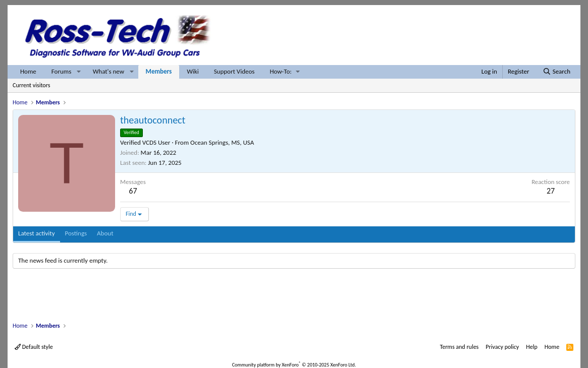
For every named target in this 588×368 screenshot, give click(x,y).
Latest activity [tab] (37, 233)
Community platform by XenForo (294, 365)
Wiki (193, 71)
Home (28, 71)
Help (532, 347)
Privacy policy (502, 347)
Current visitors (31, 85)
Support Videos (234, 71)
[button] (79, 72)
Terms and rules (459, 347)
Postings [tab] (76, 233)
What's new (109, 71)
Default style (34, 347)
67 (133, 191)
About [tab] (105, 233)
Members (159, 71)
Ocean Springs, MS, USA (222, 142)
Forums (61, 71)
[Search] (556, 72)
